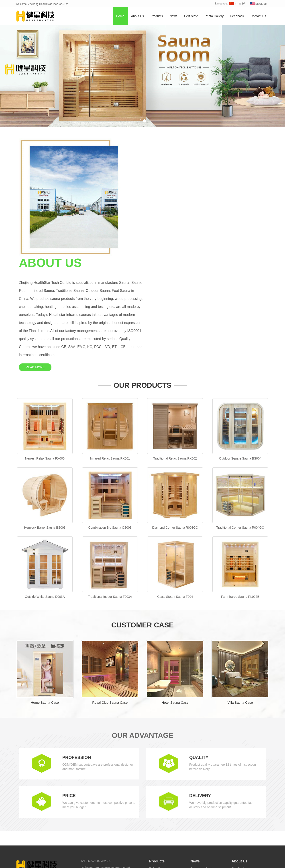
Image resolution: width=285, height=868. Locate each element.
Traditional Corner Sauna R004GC (240, 413)
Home (120, 16)
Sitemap (87, 778)
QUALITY (199, 643)
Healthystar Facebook (106, 854)
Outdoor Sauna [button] (98, 861)
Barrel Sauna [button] (143, 861)
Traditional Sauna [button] (121, 861)
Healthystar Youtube (162, 854)
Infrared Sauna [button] (57, 861)
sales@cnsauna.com (106, 760)
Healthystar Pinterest (190, 854)
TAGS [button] (29, 861)
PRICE (69, 681)
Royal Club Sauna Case (110, 588)
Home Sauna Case (45, 588)
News (173, 16)
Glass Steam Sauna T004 (175, 482)
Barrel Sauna (158, 760)
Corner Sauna (159, 774)
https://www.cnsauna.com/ (112, 753)
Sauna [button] (41, 861)
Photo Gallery (214, 16)
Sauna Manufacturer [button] (224, 861)
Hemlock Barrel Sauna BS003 (45, 413)
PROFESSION (77, 643)
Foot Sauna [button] (180, 861)
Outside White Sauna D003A (45, 482)
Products (157, 16)
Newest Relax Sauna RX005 (45, 344)
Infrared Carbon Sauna (165, 800)
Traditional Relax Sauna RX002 (175, 344)
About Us (138, 16)
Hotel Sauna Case (175, 588)
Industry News (200, 760)
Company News (201, 754)
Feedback (237, 16)
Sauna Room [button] (162, 861)
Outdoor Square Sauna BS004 (240, 344)
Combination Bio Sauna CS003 (110, 413)
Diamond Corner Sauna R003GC (175, 413)
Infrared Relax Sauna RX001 (110, 344)
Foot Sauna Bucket (162, 814)
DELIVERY (200, 681)
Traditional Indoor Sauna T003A (110, 482)
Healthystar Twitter (135, 854)
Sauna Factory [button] (200, 861)
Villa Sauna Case (240, 588)
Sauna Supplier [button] (249, 861)
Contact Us (258, 16)
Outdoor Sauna (160, 780)
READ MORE (162, 249)
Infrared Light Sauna (163, 794)
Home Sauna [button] (77, 861)
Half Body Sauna (161, 807)
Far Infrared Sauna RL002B (240, 482)
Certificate (191, 16)
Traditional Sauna (161, 787)
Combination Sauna (163, 767)
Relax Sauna (158, 754)
